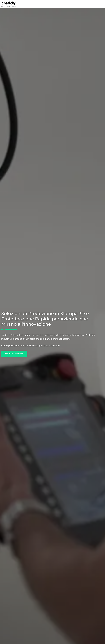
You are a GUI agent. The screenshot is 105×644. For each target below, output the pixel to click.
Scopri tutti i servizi (14, 354)
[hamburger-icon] (101, 4)
